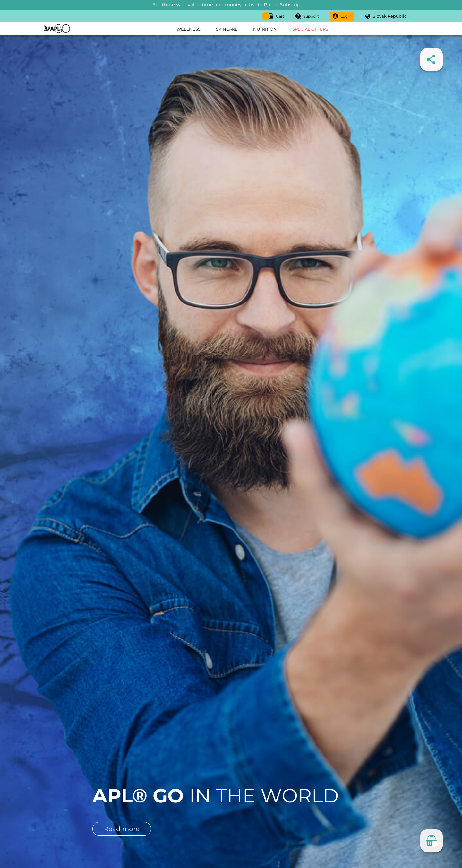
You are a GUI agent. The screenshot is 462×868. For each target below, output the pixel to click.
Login (342, 16)
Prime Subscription (287, 5)
